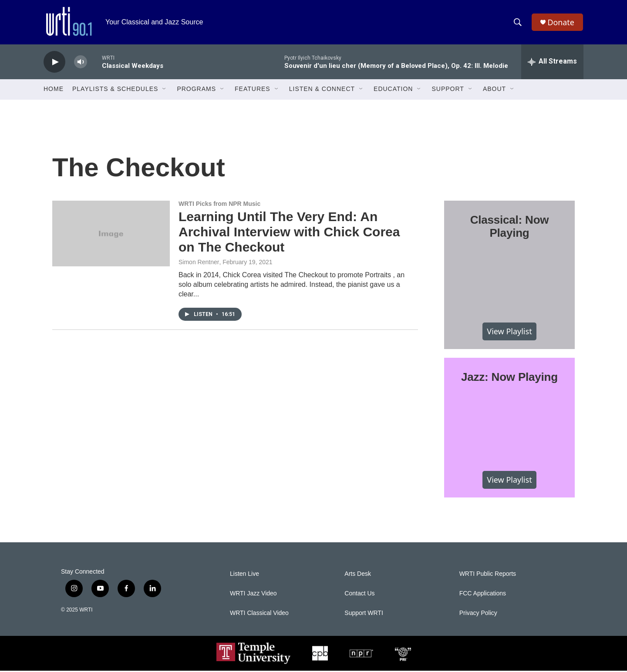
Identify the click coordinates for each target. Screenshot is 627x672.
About (494, 91)
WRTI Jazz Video (253, 595)
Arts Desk (358, 575)
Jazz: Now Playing (509, 379)
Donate (561, 23)
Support (448, 91)
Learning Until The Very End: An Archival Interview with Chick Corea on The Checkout (289, 233)
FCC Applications (483, 595)
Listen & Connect (322, 91)
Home (54, 91)
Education (393, 91)
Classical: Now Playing (510, 228)
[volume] (81, 63)
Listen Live (244, 575)
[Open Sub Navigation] (165, 91)
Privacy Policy (478, 614)
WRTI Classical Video (259, 614)
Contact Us (359, 595)
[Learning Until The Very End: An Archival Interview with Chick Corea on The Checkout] (111, 235)
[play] (54, 63)
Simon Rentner (199, 264)
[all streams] (552, 63)
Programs (196, 91)
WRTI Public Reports (488, 575)
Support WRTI (364, 614)
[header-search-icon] (518, 23)
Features (253, 91)
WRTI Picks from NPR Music (219, 205)
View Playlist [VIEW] (509, 333)
